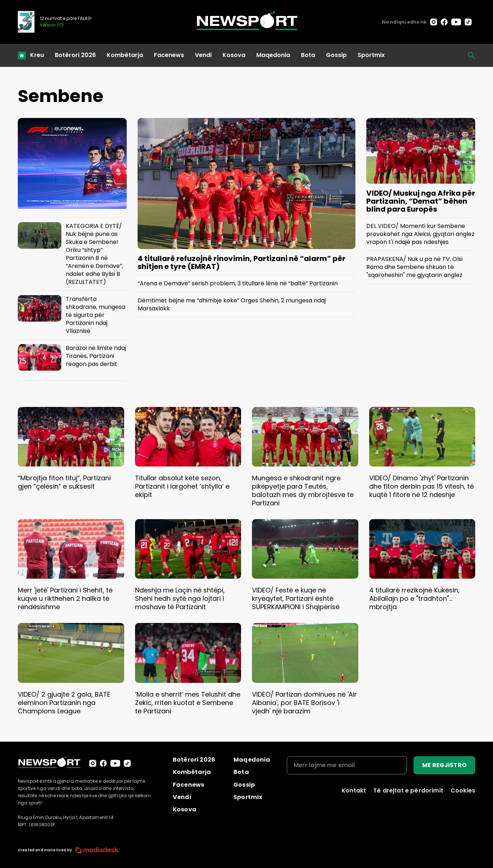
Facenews (169, 55)
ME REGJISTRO (444, 765)
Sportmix (371, 55)
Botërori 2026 (75, 55)
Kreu (37, 55)
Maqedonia (273, 55)
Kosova (234, 55)
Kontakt (354, 790)
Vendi (203, 55)
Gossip (336, 55)
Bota (308, 55)
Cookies (463, 790)
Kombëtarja (125, 55)
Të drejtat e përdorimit (408, 790)
